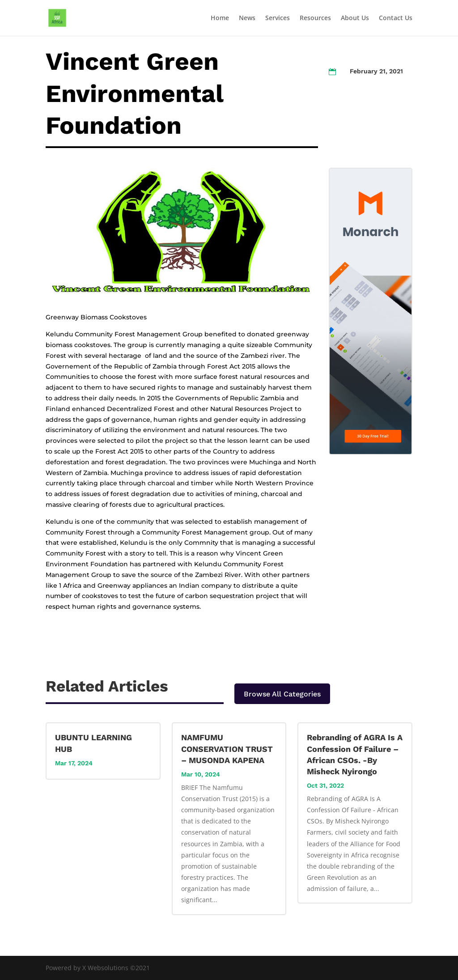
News (247, 18)
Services (278, 18)
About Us (355, 18)
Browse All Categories (282, 694)
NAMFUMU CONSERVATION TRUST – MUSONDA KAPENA (227, 749)
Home (220, 18)
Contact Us (396, 18)
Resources (315, 18)
